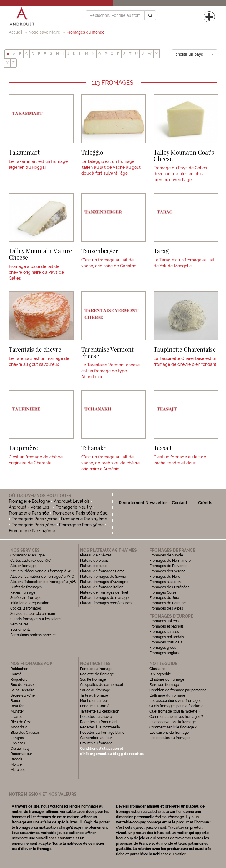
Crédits (205, 503)
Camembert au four (96, 738)
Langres (17, 738)
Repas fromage (23, 592)
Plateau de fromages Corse (102, 571)
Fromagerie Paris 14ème (32, 531)
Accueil (15, 32)
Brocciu (17, 759)
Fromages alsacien (165, 582)
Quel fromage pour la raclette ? (175, 711)
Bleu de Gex (21, 722)
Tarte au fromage (94, 695)
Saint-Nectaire (23, 690)
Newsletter (156, 503)
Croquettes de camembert (102, 685)
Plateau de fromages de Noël (104, 592)
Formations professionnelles (33, 635)
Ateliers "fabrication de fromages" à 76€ (43, 582)
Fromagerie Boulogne (29, 501)
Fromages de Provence (168, 566)
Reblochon (19, 669)
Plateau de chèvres (96, 555)
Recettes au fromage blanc (102, 733)
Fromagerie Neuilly (74, 507)
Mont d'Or (19, 727)
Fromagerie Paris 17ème (34, 519)
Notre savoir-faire (44, 32)
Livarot (16, 717)
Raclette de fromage (97, 674)
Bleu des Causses (25, 733)
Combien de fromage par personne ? (179, 690)
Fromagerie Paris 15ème (84, 519)
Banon (16, 701)
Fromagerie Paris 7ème (34, 525)
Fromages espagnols (167, 626)
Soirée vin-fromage (26, 598)
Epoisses (18, 743)
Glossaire (158, 669)
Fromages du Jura (164, 598)
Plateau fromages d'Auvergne (104, 582)
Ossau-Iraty (21, 749)
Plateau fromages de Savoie (103, 577)
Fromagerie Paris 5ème (81, 525)
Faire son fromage (164, 685)
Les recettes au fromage (169, 738)
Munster (17, 711)
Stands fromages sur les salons (36, 619)
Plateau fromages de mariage (104, 598)
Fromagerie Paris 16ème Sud (80, 513)
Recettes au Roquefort (98, 722)
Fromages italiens (164, 621)
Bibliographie (160, 674)
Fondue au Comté (95, 706)
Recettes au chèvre (96, 717)
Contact (180, 503)
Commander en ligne (28, 555)
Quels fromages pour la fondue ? (176, 706)
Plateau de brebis (94, 561)
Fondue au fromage (96, 669)
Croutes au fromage (96, 743)
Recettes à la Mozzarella (100, 727)
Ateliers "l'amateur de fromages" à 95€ (42, 577)
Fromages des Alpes (166, 608)
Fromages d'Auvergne (167, 571)
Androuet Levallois (72, 501)
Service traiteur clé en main (33, 614)
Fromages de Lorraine (168, 603)
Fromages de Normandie (170, 561)
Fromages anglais (164, 653)
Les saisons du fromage (169, 733)
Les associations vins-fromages (175, 701)
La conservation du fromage (173, 722)
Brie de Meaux (22, 685)
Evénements (20, 630)
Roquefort (19, 679)
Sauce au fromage (95, 690)
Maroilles (18, 770)
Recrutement (132, 503)
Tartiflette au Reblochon (100, 711)
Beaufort (18, 706)
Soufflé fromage (93, 679)
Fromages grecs (163, 648)
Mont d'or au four (94, 701)
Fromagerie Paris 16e (29, 513)
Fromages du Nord (165, 577)
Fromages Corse (163, 592)
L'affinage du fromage (167, 695)
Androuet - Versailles (29, 507)
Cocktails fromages (26, 608)
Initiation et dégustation (30, 603)
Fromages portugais (166, 642)
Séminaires (19, 624)
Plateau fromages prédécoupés (106, 603)
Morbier (17, 764)
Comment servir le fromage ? (173, 727)
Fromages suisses (164, 632)
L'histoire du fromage (167, 679)
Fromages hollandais (167, 637)
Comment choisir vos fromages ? (176, 717)
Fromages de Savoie (166, 555)
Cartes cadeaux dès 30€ (31, 561)
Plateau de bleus (94, 566)
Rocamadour (21, 754)
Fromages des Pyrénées (169, 587)
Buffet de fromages (26, 587)
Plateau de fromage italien (102, 587)
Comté (16, 674)
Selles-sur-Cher (23, 695)
